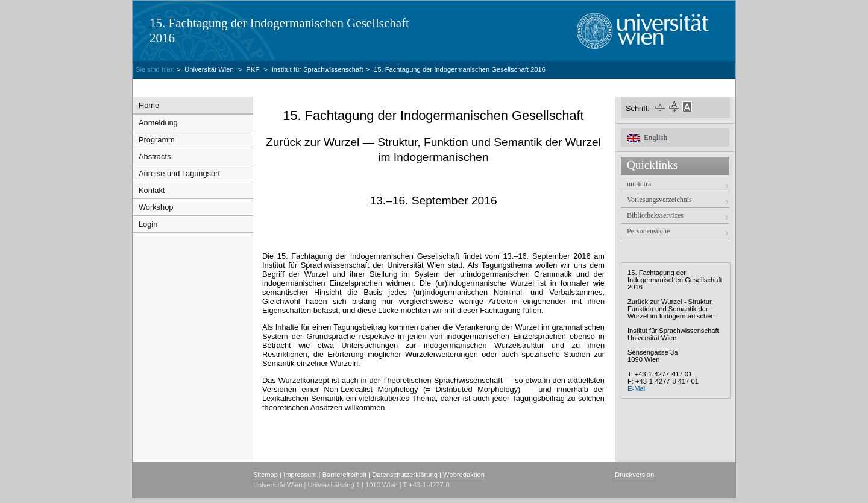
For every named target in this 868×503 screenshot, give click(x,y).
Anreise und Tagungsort (179, 173)
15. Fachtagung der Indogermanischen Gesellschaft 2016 (460, 69)
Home (149, 105)
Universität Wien (210, 69)
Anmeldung (158, 123)
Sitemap (266, 475)
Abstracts (155, 157)
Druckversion (634, 475)
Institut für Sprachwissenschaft (318, 69)
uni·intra (639, 184)
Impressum (300, 475)
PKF (253, 69)
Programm (157, 140)
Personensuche (648, 231)
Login (148, 224)
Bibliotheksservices (655, 215)
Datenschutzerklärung (405, 475)
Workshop (156, 207)
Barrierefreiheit (344, 475)
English (656, 138)
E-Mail (637, 388)
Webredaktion (464, 475)
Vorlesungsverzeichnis (659, 200)
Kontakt (152, 190)
